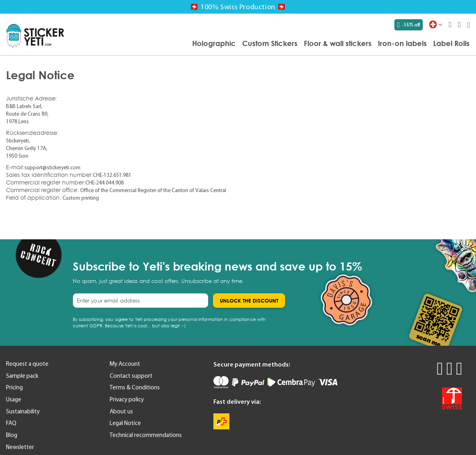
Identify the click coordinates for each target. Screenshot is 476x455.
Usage (14, 399)
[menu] (271, 44)
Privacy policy (127, 399)
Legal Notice (125, 423)
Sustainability (23, 411)
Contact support (131, 376)
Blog (12, 435)
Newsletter (20, 447)
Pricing (14, 387)
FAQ (11, 423)
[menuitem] (214, 43)
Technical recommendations (146, 435)
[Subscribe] (249, 301)
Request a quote (27, 364)
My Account (125, 364)
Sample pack (22, 376)
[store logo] (35, 36)
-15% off (409, 25)
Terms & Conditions (135, 387)
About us (121, 411)
